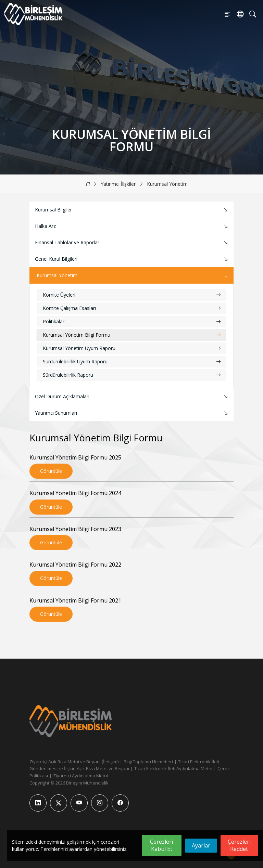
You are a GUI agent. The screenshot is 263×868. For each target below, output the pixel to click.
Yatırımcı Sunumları (132, 413)
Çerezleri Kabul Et (161, 845)
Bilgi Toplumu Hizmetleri (148, 762)
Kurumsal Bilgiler (132, 210)
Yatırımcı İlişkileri (119, 184)
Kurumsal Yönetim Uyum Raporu (132, 348)
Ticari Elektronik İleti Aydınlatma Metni (173, 768)
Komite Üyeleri (132, 295)
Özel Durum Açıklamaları (132, 397)
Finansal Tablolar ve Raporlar (132, 243)
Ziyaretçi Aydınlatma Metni (80, 776)
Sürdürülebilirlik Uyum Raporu (132, 361)
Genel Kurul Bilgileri (132, 259)
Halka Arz (132, 226)
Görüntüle (51, 471)
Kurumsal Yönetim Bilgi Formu (132, 335)
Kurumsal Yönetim (167, 184)
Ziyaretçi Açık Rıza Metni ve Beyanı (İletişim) (74, 762)
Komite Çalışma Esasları (132, 308)
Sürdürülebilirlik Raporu (132, 375)
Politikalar (132, 321)
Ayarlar (201, 845)
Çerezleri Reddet (239, 845)
